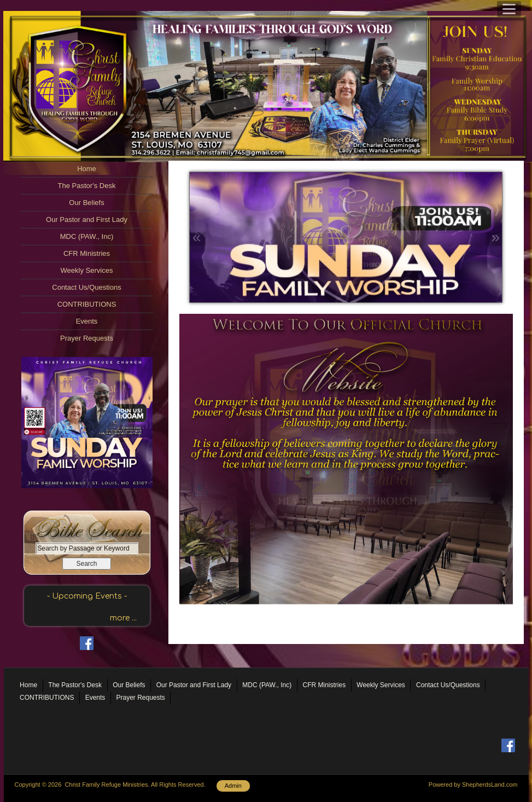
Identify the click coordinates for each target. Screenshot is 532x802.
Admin (233, 786)
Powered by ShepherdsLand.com (473, 785)
